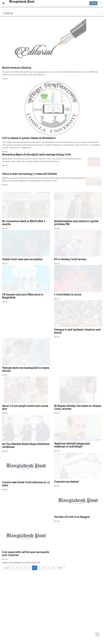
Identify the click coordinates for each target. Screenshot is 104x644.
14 (54, 568)
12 (44, 568)
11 (39, 568)
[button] (3, 3)
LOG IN (93, 3)
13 (49, 568)
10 (35, 568)
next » (60, 568)
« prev (7, 568)
